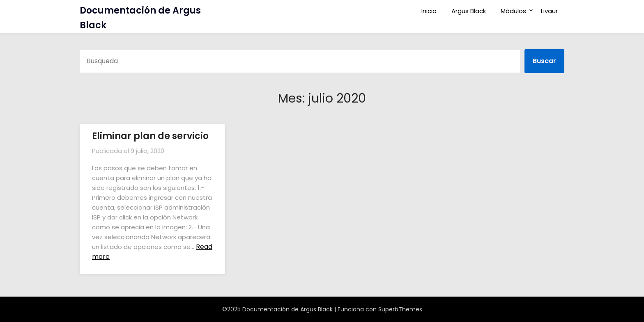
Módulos (513, 11)
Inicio (429, 11)
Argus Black (469, 11)
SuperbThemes (400, 309)
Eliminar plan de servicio (150, 136)
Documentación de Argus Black (140, 18)
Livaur (549, 11)
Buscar (544, 61)
